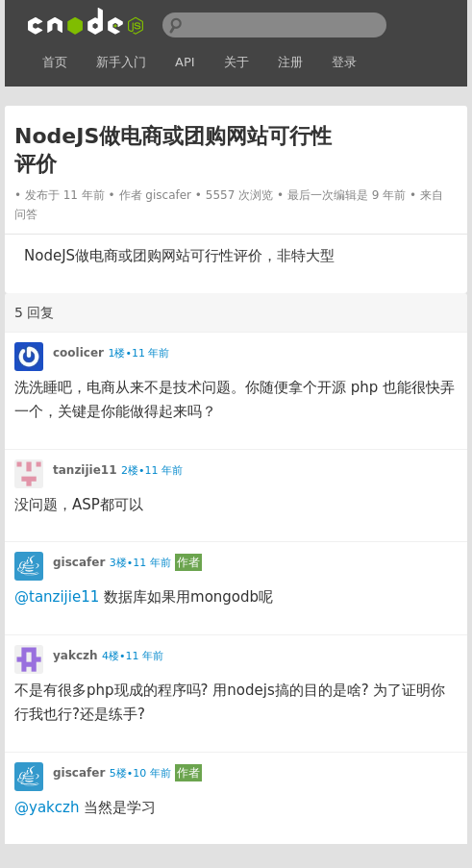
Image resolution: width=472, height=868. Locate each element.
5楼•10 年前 (140, 773)
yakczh (75, 656)
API (185, 62)
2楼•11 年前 (152, 471)
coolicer (78, 353)
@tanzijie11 (57, 597)
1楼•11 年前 (138, 353)
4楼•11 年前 (133, 656)
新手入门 (121, 62)
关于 (236, 62)
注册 (290, 62)
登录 (344, 62)
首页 (55, 62)
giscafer (168, 195)
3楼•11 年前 (140, 563)
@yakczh (47, 807)
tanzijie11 (85, 470)
